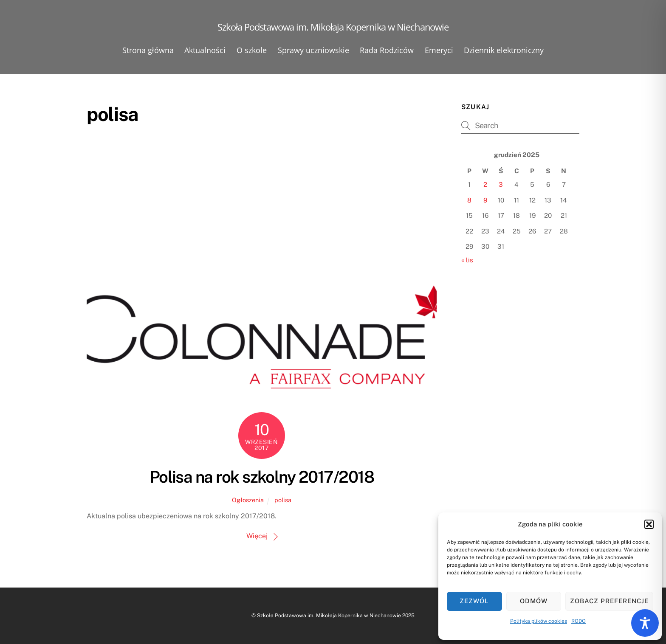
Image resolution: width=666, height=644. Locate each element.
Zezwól (474, 601)
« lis (467, 260)
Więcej (257, 536)
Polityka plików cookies (539, 621)
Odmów (534, 601)
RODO (579, 621)
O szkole (252, 50)
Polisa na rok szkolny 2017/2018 (262, 477)
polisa (283, 500)
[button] (649, 524)
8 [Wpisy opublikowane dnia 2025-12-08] (469, 200)
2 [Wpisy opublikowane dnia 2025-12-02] (485, 184)
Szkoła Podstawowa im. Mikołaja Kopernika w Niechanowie (329, 615)
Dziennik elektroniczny (504, 50)
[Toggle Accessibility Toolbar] (645, 623)
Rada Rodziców (387, 50)
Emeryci (439, 50)
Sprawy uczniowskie (313, 50)
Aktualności (205, 50)
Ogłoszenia (248, 500)
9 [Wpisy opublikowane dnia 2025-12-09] (485, 200)
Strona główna (148, 50)
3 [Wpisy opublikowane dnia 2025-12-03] (501, 184)
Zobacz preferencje (609, 601)
